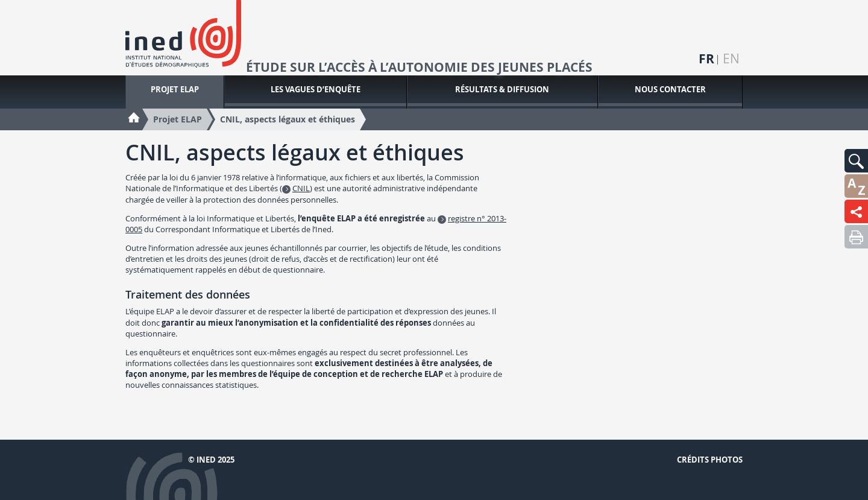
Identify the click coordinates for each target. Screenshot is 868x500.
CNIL (301, 188)
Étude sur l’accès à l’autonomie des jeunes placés (419, 68)
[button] (856, 161)
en (731, 59)
